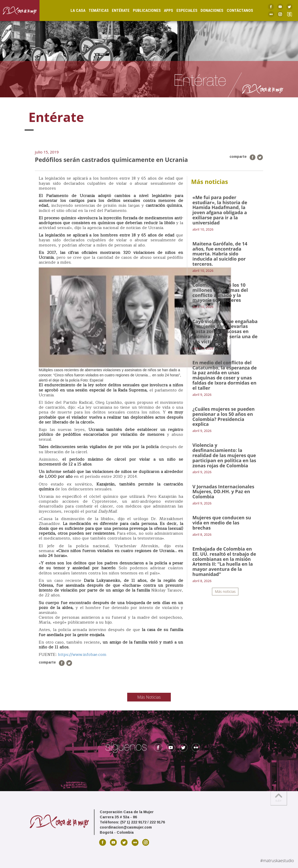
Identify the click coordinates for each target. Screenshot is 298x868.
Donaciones (207, 11)
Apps (164, 11)
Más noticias (225, 591)
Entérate (116, 11)
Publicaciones (142, 11)
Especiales (182, 11)
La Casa (73, 11)
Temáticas (94, 11)
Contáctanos (235, 11)
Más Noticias (149, 697)
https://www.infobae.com (82, 655)
